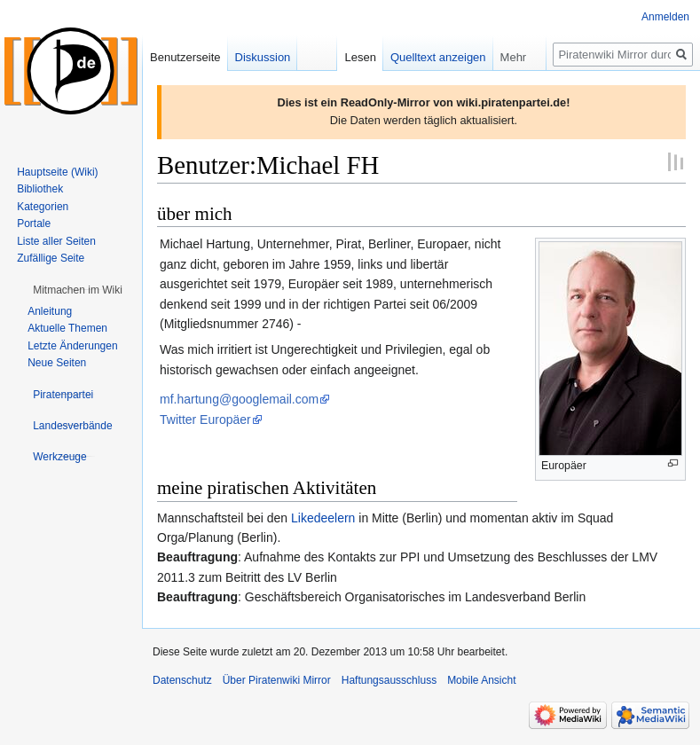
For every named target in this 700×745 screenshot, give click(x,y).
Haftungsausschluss (389, 680)
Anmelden (665, 17)
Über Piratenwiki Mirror (277, 680)
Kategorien (43, 207)
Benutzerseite (185, 57)
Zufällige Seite (51, 258)
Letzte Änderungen (72, 346)
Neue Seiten (57, 363)
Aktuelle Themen (67, 328)
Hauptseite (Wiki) (57, 172)
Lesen (360, 57)
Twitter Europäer (205, 420)
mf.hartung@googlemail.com (239, 399)
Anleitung (50, 311)
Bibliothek (40, 189)
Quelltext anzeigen (438, 57)
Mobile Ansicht (481, 680)
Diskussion (263, 57)
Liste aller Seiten (56, 241)
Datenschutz (182, 680)
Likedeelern (323, 518)
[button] (78, 290)
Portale (34, 223)
